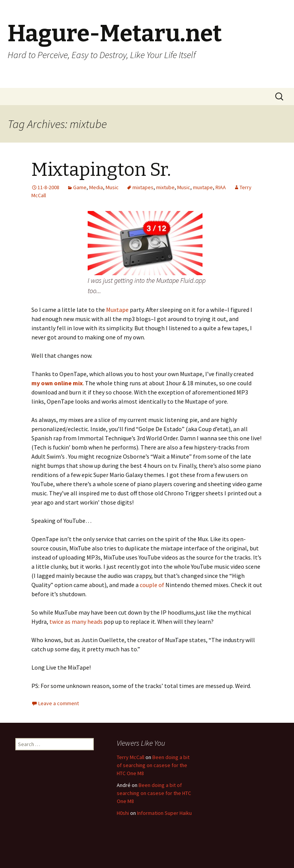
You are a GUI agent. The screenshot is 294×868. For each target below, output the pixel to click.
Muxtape (117, 310)
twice (56, 621)
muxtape (203, 187)
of (161, 585)
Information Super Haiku (164, 813)
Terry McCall (131, 757)
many (79, 621)
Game (80, 187)
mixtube (165, 187)
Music (112, 187)
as (68, 621)
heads (96, 621)
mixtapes (143, 187)
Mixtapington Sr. (101, 170)
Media (96, 187)
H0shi (123, 813)
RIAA (221, 187)
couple (149, 585)
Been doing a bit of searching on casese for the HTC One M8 (153, 765)
